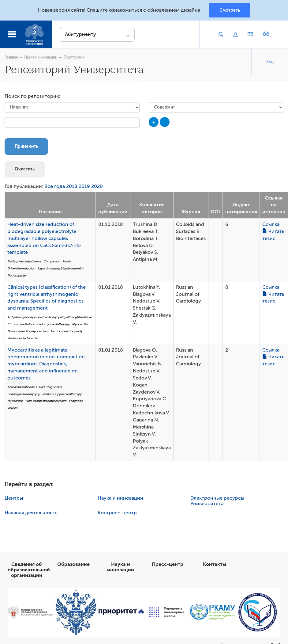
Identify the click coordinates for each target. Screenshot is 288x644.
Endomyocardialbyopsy (53, 324)
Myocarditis (80, 324)
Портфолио (74, 57)
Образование (73, 564)
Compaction (52, 261)
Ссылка (271, 224)
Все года (55, 186)
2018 (72, 186)
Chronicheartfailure (21, 324)
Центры (14, 498)
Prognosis (76, 401)
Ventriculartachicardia (22, 338)
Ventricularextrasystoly (67, 331)
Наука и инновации (41, 57)
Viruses (12, 408)
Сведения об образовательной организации (29, 570)
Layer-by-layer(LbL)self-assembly (61, 268)
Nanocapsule (17, 275)
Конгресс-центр (117, 513)
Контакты (215, 564)
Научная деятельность (31, 513)
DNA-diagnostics (50, 387)
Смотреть (230, 10)
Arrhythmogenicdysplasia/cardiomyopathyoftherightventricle (50, 317)
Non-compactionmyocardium (28, 331)
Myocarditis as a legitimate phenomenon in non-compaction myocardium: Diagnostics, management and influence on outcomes (46, 364)
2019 (84, 186)
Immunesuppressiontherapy (62, 394)
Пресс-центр (168, 564)
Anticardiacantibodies (22, 387)
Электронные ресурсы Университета (217, 501)
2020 (97, 186)
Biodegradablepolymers (24, 261)
